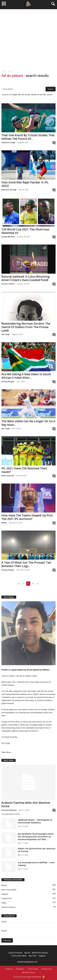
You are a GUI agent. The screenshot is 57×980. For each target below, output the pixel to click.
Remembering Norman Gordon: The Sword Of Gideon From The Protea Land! (26, 327)
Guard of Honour (8, 907)
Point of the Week (9, 890)
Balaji (4, 523)
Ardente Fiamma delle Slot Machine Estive (26, 804)
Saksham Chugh (8, 142)
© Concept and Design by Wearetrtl (28, 977)
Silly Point (32, 956)
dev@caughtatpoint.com (27, 962)
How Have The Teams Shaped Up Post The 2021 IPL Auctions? (27, 517)
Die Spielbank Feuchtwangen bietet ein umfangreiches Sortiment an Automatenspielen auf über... (36, 837)
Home (3, 71)
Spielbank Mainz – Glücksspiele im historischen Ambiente (35, 821)
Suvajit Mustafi (8, 237)
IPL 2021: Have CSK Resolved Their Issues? (24, 470)
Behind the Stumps (40, 953)
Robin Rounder (8, 476)
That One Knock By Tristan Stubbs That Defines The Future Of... (28, 137)
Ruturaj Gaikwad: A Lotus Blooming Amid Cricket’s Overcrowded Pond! (26, 278)
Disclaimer (20, 969)
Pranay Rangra (8, 381)
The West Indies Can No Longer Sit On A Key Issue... (28, 423)
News (4, 903)
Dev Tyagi (6, 334)
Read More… (7, 752)
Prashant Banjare (9, 810)
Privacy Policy (47, 969)
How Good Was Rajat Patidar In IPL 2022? (25, 184)
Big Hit (4, 885)
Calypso (5, 894)
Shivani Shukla (8, 284)
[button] (53, 4)
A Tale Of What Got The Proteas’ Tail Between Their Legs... (26, 564)
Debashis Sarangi (9, 190)
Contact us (9, 969)
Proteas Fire (7, 898)
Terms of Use (33, 969)
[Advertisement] (28, 38)
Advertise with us (28, 972)
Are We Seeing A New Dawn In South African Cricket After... (26, 376)
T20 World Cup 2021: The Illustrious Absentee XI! (25, 231)
